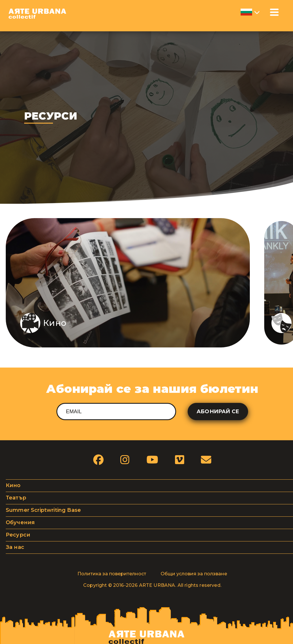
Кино (13, 485)
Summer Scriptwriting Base (43, 510)
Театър (16, 498)
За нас (15, 547)
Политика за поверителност (112, 574)
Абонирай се (218, 412)
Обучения (20, 522)
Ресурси (18, 535)
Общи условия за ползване (194, 574)
